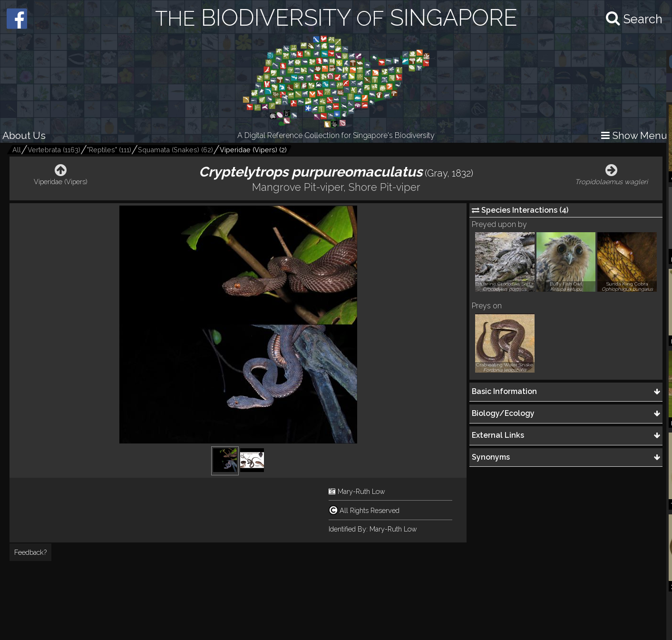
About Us (24, 135)
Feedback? (30, 552)
